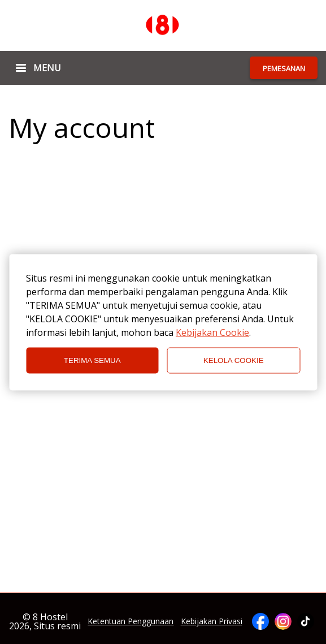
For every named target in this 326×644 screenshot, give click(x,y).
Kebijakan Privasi (212, 621)
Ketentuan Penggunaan (131, 621)
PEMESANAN (284, 68)
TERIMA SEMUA (92, 360)
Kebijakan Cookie (212, 332)
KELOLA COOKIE (234, 360)
